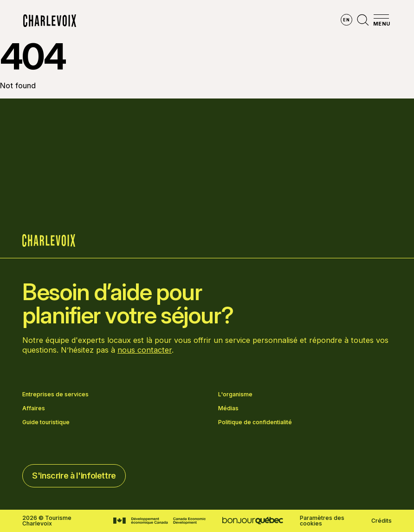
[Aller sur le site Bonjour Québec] (253, 521)
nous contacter (145, 350)
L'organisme (235, 394)
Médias (228, 408)
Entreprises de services (55, 394)
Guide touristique (46, 422)
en (346, 20)
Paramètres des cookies (322, 521)
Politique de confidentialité (255, 422)
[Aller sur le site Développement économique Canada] (159, 521)
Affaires (34, 408)
